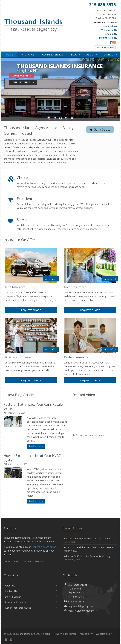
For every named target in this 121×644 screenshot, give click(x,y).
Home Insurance (75, 287)
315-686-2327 (76, 601)
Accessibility (86, 634)
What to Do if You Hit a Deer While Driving (90, 558)
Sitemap (39, 561)
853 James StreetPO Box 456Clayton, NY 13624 (78, 589)
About (92, 54)
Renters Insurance (76, 357)
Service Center (31, 597)
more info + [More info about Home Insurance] (110, 279)
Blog (76, 54)
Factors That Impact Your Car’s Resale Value (90, 540)
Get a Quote (100, 129)
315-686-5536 (76, 597)
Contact (111, 54)
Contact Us (22, 76)
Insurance (27, 55)
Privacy (58, 634)
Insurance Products (31, 602)
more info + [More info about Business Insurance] (51, 349)
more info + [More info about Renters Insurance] (110, 349)
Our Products (23, 82)
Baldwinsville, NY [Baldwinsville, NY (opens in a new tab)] (108, 38)
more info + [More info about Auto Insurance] (51, 279)
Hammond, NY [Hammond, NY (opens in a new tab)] (109, 26)
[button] (72, 118)
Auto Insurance (15, 287)
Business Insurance (18, 357)
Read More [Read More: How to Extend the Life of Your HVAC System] (37, 501)
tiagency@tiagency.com (81, 606)
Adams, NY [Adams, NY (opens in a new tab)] (111, 34)
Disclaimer (71, 634)
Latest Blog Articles (20, 395)
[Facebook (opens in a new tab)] (111, 42)
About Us (31, 586)
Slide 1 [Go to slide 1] (49, 118)
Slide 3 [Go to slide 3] (60, 118)
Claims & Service (52, 55)
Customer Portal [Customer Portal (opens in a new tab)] (105, 47)
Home (9, 55)
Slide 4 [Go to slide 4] (66, 118)
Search (47, 634)
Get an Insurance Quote (31, 608)
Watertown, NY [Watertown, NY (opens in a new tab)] (109, 30)
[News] (114, 42)
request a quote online (44, 547)
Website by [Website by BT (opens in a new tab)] (104, 634)
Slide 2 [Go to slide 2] (55, 118)
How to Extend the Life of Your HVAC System (90, 549)
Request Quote (38, 310)
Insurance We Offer (19, 240)
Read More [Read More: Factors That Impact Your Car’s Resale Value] (37, 446)
